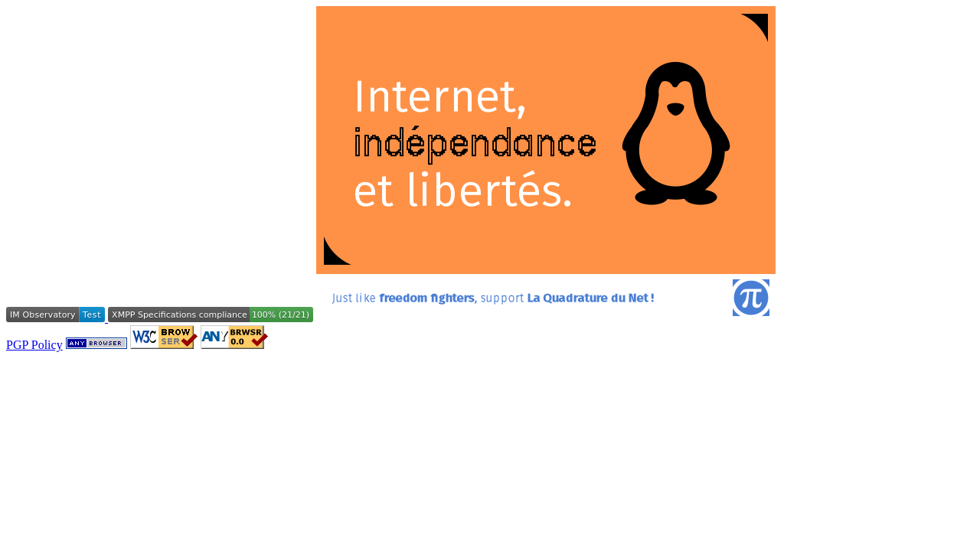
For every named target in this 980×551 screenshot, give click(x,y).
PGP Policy (34, 345)
